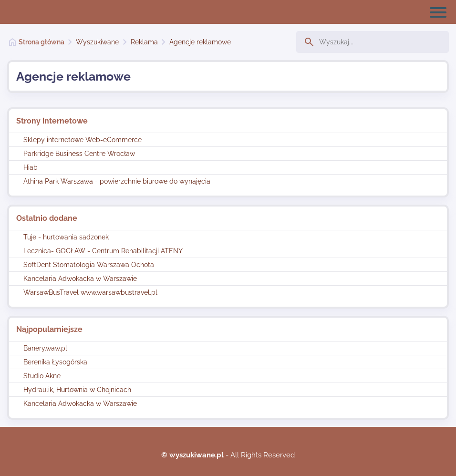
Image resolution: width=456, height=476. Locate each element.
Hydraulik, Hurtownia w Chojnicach (77, 390)
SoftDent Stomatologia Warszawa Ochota (89, 265)
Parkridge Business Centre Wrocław (79, 154)
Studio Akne (42, 376)
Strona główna (41, 42)
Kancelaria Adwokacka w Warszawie (80, 279)
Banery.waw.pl (45, 348)
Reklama (144, 42)
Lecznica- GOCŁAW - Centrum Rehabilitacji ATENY (103, 251)
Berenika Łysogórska (55, 362)
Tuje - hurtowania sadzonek (66, 237)
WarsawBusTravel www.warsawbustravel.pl (90, 292)
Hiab (31, 167)
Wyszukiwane (97, 42)
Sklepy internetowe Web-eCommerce (83, 140)
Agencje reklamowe (200, 42)
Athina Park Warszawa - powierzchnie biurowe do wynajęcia (117, 181)
